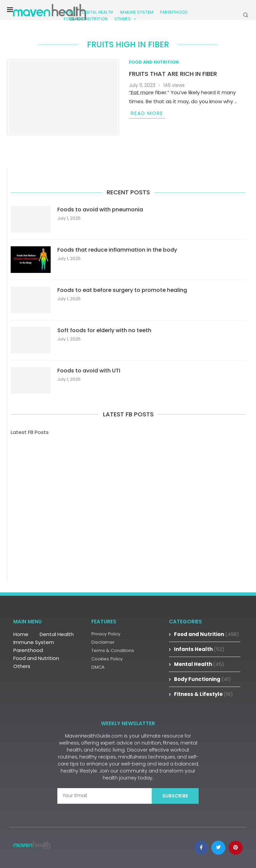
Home (21, 634)
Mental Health (199, 664)
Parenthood (174, 12)
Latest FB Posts (30, 432)
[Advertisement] (128, 499)
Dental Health (57, 634)
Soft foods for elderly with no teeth (104, 330)
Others (126, 19)
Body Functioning (202, 679)
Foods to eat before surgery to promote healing (122, 290)
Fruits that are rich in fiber (173, 74)
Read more (147, 113)
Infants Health (199, 649)
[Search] (246, 15)
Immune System (34, 642)
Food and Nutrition (86, 19)
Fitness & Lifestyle (203, 694)
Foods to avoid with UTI (89, 371)
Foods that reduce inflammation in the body (117, 250)
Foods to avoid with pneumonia (100, 210)
